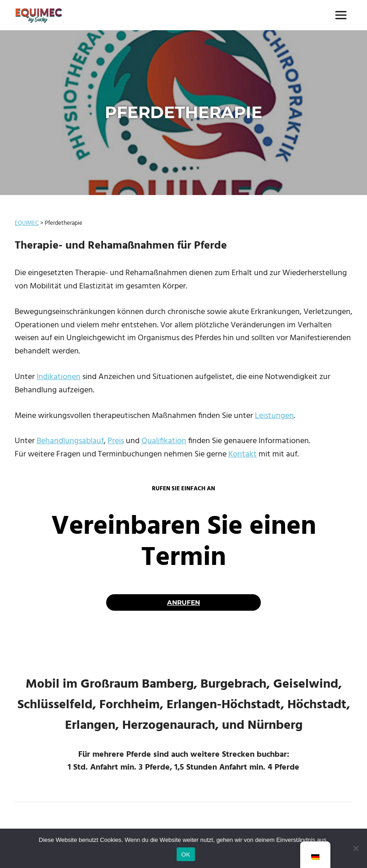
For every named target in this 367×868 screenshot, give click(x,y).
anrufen (183, 602)
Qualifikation (164, 441)
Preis (116, 441)
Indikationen (59, 377)
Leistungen (274, 416)
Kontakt (243, 454)
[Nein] (356, 848)
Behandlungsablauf (70, 441)
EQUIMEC (27, 223)
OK (186, 854)
